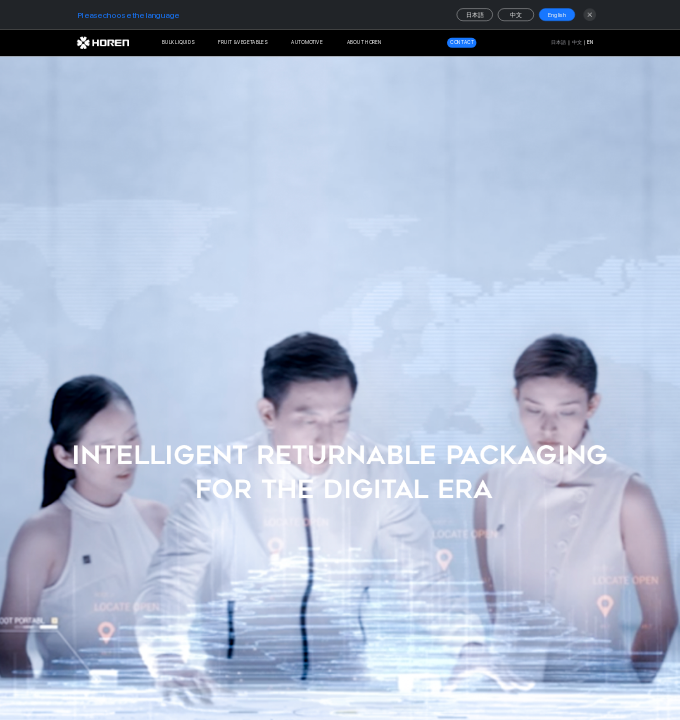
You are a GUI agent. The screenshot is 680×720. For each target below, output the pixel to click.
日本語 (475, 15)
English (557, 15)
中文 (516, 15)
